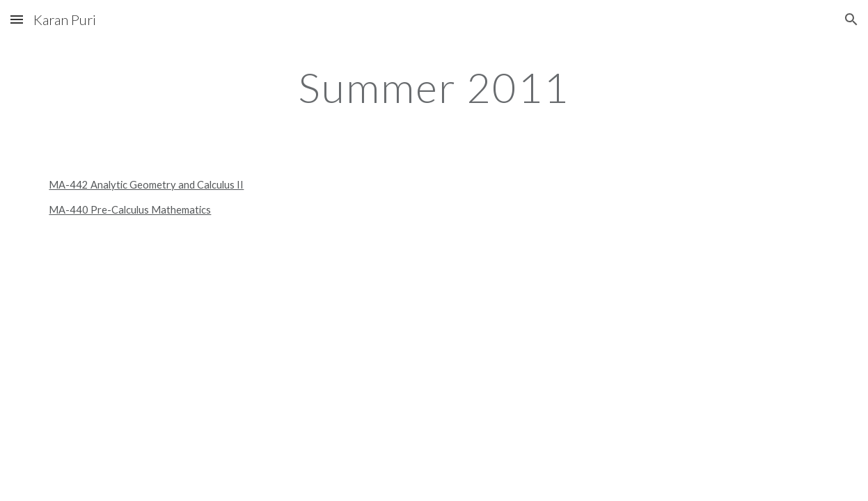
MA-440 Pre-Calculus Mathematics (130, 210)
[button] (17, 19)
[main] (434, 87)
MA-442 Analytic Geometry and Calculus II (146, 185)
